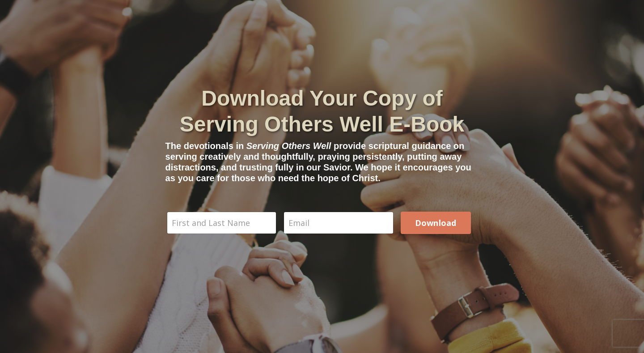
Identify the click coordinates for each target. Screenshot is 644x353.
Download (436, 223)
